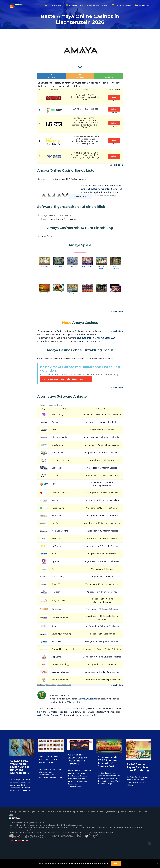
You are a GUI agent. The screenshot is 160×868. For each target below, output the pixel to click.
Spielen (113, 97)
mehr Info (113, 101)
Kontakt (133, 812)
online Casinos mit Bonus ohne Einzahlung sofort (66, 379)
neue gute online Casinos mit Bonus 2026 (96, 338)
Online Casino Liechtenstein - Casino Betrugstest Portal (60, 812)
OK (116, 864)
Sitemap (124, 812)
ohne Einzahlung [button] (80, 76)
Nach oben (116, 165)
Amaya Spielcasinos (87, 699)
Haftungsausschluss (109, 812)
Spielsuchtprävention (75, 825)
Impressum (93, 812)
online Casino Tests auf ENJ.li (51, 715)
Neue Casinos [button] (108, 76)
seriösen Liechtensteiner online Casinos (99, 189)
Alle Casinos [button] (52, 76)
